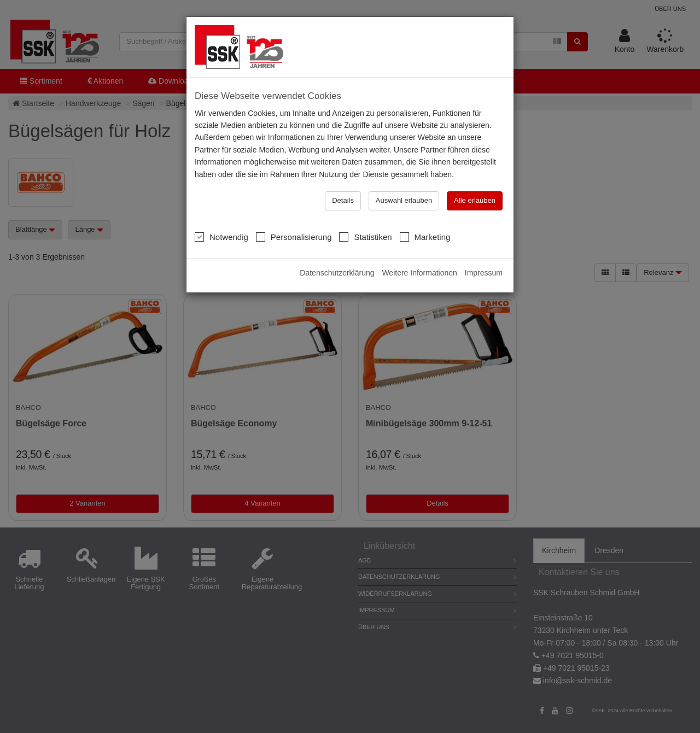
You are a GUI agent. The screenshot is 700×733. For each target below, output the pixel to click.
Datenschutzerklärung (337, 273)
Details (343, 200)
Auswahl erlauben (404, 200)
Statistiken (365, 237)
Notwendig (221, 237)
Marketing (425, 237)
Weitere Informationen (419, 273)
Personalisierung (294, 237)
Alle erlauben (475, 200)
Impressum (484, 273)
